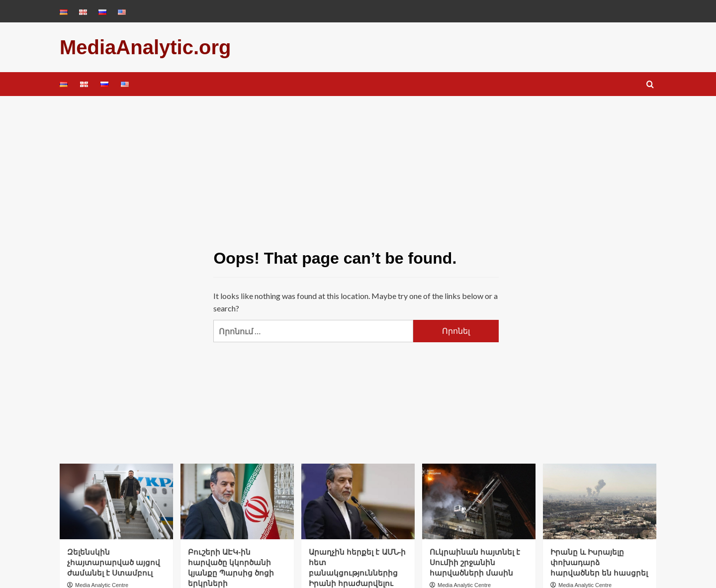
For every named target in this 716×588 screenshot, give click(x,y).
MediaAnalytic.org (145, 47)
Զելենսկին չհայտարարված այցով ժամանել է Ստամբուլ (114, 562)
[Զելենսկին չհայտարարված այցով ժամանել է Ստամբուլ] (116, 501)
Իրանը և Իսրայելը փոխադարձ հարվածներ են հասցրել (599, 562)
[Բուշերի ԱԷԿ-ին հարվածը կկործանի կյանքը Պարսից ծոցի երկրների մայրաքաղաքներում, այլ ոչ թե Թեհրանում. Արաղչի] (237, 501)
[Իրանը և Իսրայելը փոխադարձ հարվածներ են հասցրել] (600, 501)
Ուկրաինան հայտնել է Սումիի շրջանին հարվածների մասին (475, 562)
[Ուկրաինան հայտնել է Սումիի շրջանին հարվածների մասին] (479, 501)
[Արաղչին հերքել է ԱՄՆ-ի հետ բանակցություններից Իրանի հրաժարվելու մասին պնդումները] (358, 501)
